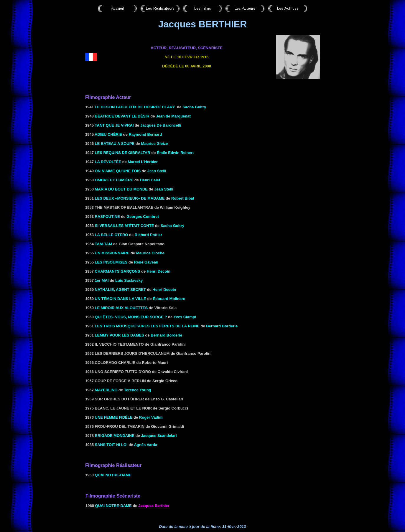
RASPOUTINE (107, 217)
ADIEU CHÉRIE (108, 134)
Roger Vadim (151, 417)
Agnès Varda (145, 445)
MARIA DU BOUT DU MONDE (121, 189)
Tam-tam (104, 244)
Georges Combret (143, 217)
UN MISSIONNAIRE (112, 253)
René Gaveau (146, 262)
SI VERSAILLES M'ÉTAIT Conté (125, 226)
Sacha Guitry (194, 107)
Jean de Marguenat (173, 116)
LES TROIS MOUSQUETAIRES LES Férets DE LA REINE (147, 326)
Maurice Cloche (150, 253)
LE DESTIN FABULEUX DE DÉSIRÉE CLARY (135, 107)
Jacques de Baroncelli (161, 125)
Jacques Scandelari (159, 436)
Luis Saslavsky (129, 280)
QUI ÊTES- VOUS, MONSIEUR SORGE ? (131, 317)
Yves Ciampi (185, 317)
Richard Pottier (148, 235)
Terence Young (138, 390)
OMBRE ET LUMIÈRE (114, 180)
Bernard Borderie (222, 326)
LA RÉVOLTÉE (108, 162)
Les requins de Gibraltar (123, 153)
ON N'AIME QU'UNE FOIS (118, 171)
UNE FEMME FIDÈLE (114, 417)
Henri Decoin (159, 271)
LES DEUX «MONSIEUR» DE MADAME (130, 198)
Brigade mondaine (115, 436)
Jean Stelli (157, 171)
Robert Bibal (183, 198)
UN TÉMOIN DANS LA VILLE (121, 299)
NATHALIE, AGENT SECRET (120, 290)
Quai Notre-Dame (113, 475)
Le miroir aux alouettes (121, 308)
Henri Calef (150, 180)
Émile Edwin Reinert (175, 153)
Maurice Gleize (155, 144)
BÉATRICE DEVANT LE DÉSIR (122, 116)
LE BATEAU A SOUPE (115, 144)
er (103, 280)
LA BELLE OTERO (112, 235)
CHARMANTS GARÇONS (118, 271)
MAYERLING (106, 390)
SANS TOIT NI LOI (111, 445)
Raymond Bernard (145, 134)
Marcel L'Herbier (143, 162)
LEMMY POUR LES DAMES (120, 335)
